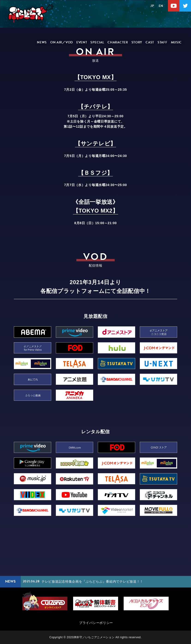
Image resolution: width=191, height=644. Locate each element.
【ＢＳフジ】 (95, 173)
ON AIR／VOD (62, 42)
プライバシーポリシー (96, 623)
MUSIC (176, 42)
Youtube (174, 6)
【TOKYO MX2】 (96, 211)
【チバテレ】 (95, 107)
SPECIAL (97, 42)
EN (161, 6)
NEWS (42, 42)
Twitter (185, 6)
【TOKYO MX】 (96, 77)
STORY (137, 42)
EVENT (82, 42)
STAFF (163, 42)
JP (152, 6)
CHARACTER (118, 42)
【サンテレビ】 (95, 143)
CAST (150, 42)
